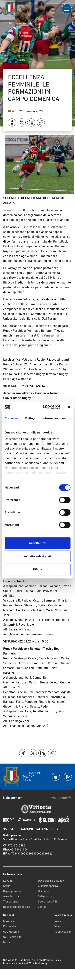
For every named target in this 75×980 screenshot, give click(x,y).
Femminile (9, 926)
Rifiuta (37, 569)
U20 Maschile (11, 932)
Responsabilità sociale (17, 907)
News (13, 111)
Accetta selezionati (37, 556)
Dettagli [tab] (31, 418)
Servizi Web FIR (47, 901)
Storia (7, 886)
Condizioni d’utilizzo (31, 960)
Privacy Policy (53, 960)
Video (58, 926)
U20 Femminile (12, 937)
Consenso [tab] (12, 418)
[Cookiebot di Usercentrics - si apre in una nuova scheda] (45, 407)
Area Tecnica (11, 896)
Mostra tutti (61, 798)
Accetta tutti (37, 543)
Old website (10, 960)
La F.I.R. (8, 881)
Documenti (44, 891)
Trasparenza (11, 901)
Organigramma (12, 891)
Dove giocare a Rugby (51, 881)
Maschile (9, 921)
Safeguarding (46, 896)
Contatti (42, 907)
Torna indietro (21, 23)
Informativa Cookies (15, 963)
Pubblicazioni (62, 932)
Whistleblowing (38, 963)
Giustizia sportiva (48, 886)
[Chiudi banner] (69, 407)
